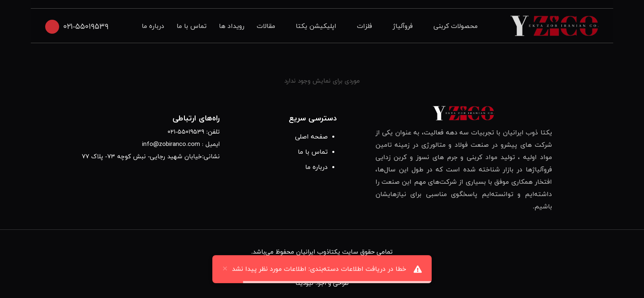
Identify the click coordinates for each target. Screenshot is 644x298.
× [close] (225, 273)
